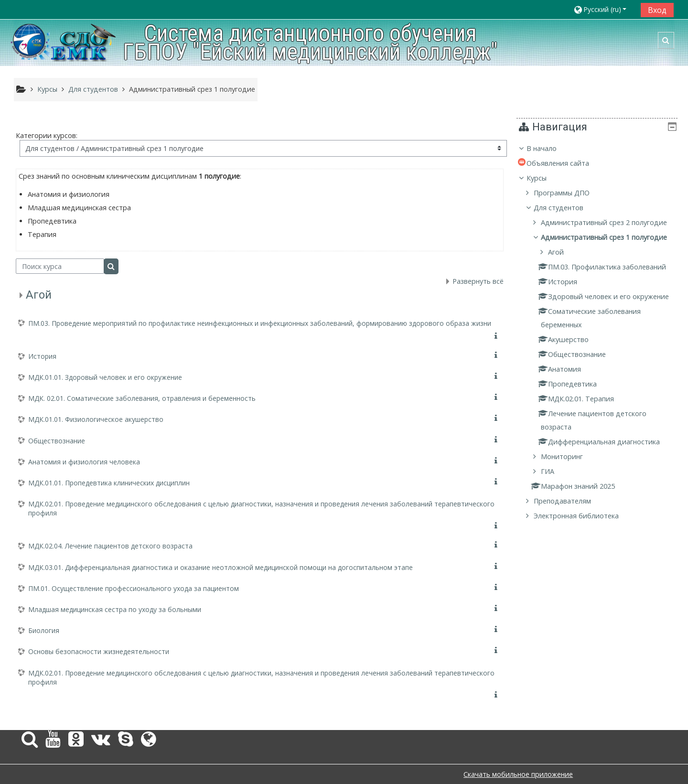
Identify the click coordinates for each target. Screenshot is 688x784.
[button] (604, 9)
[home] (64, 42)
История (42, 356)
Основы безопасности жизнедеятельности (99, 651)
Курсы (543, 178)
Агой (39, 295)
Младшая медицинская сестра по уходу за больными (115, 609)
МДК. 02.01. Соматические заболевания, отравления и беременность (142, 398)
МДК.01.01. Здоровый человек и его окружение (105, 377)
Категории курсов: (47, 135)
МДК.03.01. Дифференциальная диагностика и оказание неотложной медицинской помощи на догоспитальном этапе (220, 567)
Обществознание (57, 441)
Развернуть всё (478, 281)
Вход (657, 10)
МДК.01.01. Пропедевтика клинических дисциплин (109, 483)
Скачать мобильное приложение (518, 774)
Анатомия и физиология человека (84, 462)
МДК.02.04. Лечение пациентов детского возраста (110, 546)
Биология (44, 630)
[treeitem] (600, 339)
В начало (548, 148)
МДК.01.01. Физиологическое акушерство (96, 419)
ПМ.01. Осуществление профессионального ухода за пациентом (134, 588)
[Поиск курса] (60, 266)
